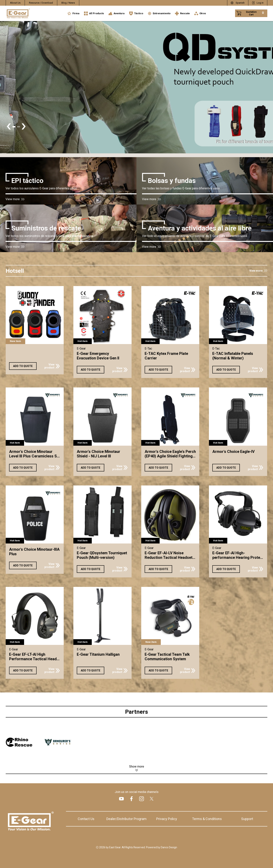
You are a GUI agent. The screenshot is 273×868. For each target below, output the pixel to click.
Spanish (240, 3)
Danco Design (169, 847)
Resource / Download (41, 3)
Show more (137, 766)
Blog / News (68, 3)
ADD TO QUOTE (23, 366)
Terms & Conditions (207, 819)
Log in (260, 3)
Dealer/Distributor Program (126, 819)
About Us (15, 3)
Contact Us (86, 819)
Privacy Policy (167, 819)
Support (247, 819)
